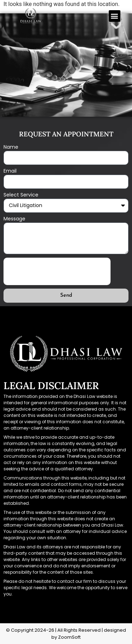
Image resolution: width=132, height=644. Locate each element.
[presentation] (57, 271)
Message (14, 219)
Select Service (21, 195)
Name (11, 147)
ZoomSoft (69, 637)
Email (10, 171)
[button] (115, 16)
